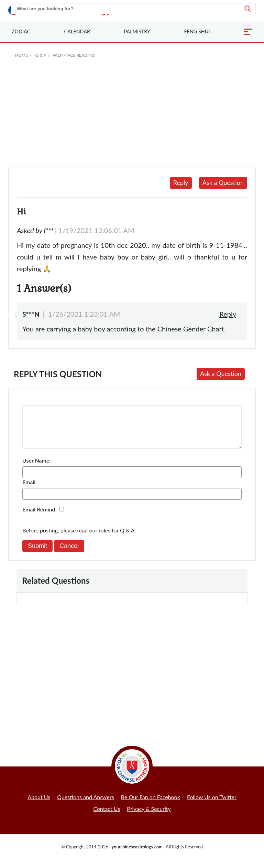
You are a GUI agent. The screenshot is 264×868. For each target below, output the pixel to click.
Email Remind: (40, 517)
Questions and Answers (86, 805)
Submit (37, 554)
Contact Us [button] (107, 817)
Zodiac (21, 31)
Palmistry (137, 31)
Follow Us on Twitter (212, 805)
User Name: (36, 469)
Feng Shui (197, 31)
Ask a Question (223, 182)
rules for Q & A (117, 538)
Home (21, 55)
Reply (181, 182)
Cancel (69, 554)
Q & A (41, 55)
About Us (39, 805)
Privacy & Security (149, 817)
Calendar (77, 31)
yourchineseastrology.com (137, 855)
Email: (30, 490)
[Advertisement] (132, 116)
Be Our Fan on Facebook (151, 805)
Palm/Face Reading (74, 55)
